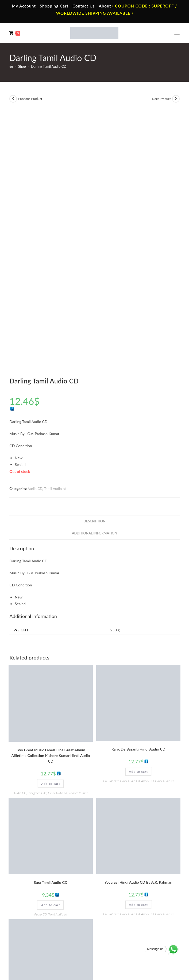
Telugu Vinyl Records (34, 913)
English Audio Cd (117, 921)
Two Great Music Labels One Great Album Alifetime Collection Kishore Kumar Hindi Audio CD (51, 500)
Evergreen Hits (37, 538)
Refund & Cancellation (134, 946)
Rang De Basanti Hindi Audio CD (138, 494)
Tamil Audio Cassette (119, 833)
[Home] (11, 66)
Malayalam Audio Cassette (124, 857)
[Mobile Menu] (177, 33)
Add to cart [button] (51, 528)
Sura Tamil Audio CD (51, 627)
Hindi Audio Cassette (120, 841)
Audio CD (35, 233)
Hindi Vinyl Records (34, 897)
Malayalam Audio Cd (119, 913)
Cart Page (26, 857)
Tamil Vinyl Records (33, 889)
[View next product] (176, 99)
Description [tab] (94, 266)
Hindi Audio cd (58, 538)
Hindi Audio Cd (115, 897)
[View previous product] (13, 99)
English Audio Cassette (121, 865)
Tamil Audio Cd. (115, 889)
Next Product (161, 99)
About (105, 6)
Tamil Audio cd (55, 233)
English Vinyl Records (35, 905)
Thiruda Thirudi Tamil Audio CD (51, 747)
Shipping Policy (104, 946)
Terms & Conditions (53, 946)
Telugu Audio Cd (116, 905)
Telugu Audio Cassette (121, 849)
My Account (24, 6)
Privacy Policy (80, 946)
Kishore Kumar (78, 538)
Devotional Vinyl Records (38, 921)
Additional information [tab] (94, 278)
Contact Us (84, 6)
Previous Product (30, 99)
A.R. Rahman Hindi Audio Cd (121, 525)
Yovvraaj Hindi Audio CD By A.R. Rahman (138, 627)
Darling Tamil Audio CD (49, 66)
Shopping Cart (54, 6)
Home (23, 833)
